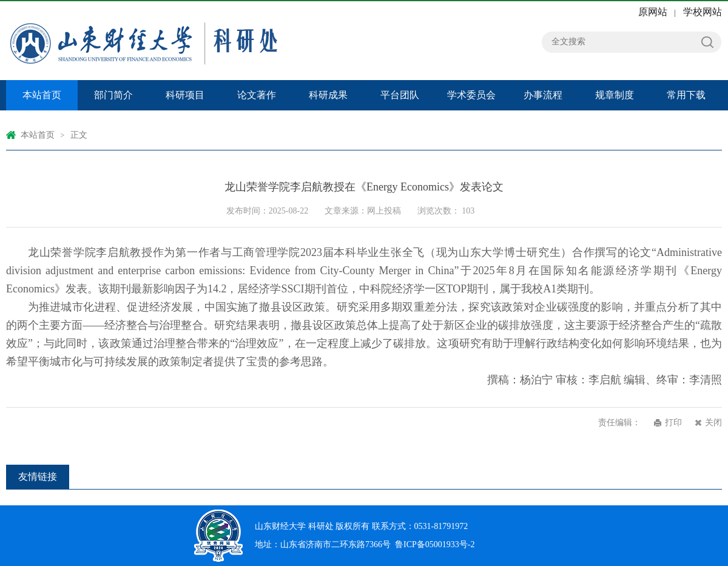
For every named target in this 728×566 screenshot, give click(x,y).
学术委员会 (471, 95)
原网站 (653, 12)
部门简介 (113, 95)
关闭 (713, 423)
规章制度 (615, 95)
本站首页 (42, 95)
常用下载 (686, 95)
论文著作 (257, 95)
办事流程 (543, 95)
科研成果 (328, 95)
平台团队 (400, 95)
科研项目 (185, 95)
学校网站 (703, 12)
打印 (673, 423)
